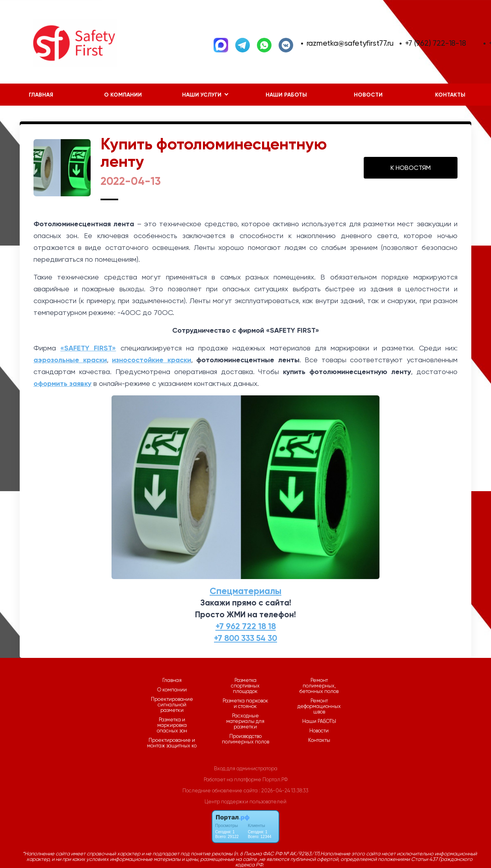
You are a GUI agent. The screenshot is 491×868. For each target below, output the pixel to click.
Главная (41, 95)
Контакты (319, 740)
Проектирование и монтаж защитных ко (172, 743)
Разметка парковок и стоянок (245, 704)
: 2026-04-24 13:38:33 (284, 791)
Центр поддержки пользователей (245, 802)
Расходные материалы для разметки (245, 721)
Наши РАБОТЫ (286, 95)
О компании (123, 95)
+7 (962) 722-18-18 (435, 43)
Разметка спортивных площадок (245, 686)
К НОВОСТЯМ (411, 168)
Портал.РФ (275, 780)
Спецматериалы (245, 591)
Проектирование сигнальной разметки (172, 705)
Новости (368, 95)
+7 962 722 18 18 (246, 626)
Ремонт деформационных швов (319, 706)
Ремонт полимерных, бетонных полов (319, 686)
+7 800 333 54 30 (245, 638)
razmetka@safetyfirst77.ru (350, 43)
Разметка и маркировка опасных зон (172, 725)
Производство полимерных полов (245, 739)
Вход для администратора (246, 768)
